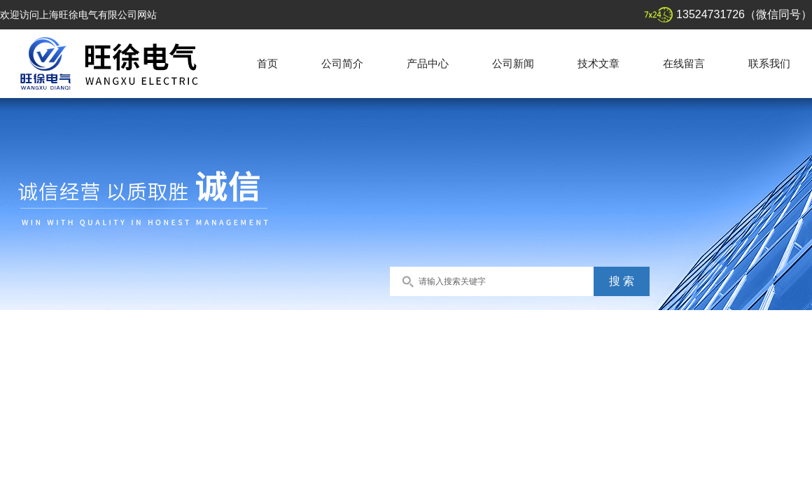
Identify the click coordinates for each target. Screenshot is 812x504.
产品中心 (428, 63)
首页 (267, 63)
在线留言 (684, 63)
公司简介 (342, 63)
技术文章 (598, 63)
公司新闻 (513, 63)
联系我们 (769, 63)
